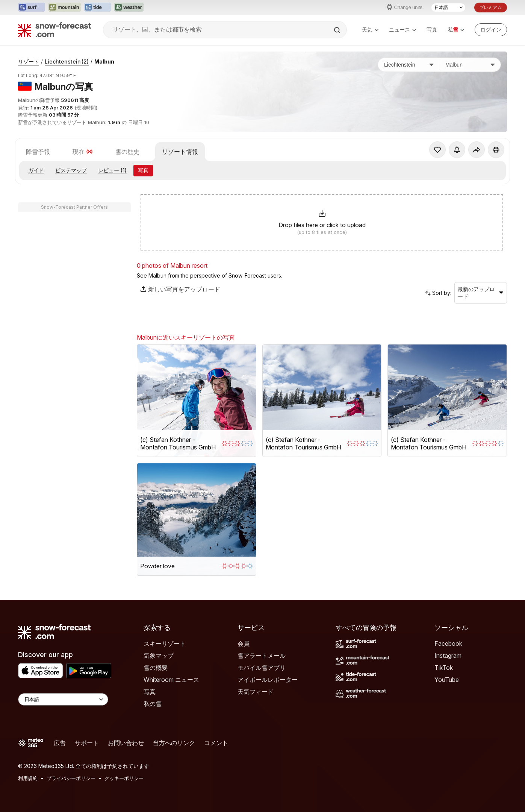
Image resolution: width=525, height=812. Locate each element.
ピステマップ (71, 170)
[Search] (338, 30)
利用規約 (28, 778)
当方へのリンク (174, 743)
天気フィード (256, 692)
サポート (87, 743)
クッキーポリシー (124, 778)
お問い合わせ (126, 743)
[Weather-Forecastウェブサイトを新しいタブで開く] (129, 8)
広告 (60, 743)
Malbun (104, 61)
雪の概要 (156, 668)
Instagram (448, 656)
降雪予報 (38, 152)
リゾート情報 (180, 152)
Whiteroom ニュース (171, 680)
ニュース (402, 30)
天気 (370, 30)
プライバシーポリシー (71, 778)
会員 (244, 644)
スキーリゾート (165, 644)
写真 (432, 30)
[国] (409, 65)
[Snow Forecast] (54, 30)
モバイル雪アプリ (262, 668)
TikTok (444, 668)
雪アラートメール (262, 656)
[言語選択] (448, 8)
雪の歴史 (127, 152)
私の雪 (153, 704)
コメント (216, 743)
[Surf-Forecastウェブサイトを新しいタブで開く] (32, 8)
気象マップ (159, 656)
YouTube (447, 680)
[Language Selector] (63, 699)
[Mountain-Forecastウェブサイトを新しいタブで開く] (64, 8)
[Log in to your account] (491, 30)
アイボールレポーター (268, 680)
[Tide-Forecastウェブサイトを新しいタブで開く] (97, 8)
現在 (83, 152)
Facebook (448, 644)
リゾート (29, 61)
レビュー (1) (112, 170)
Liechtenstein (67, 61)
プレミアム (491, 7)
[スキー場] (470, 65)
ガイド (36, 170)
